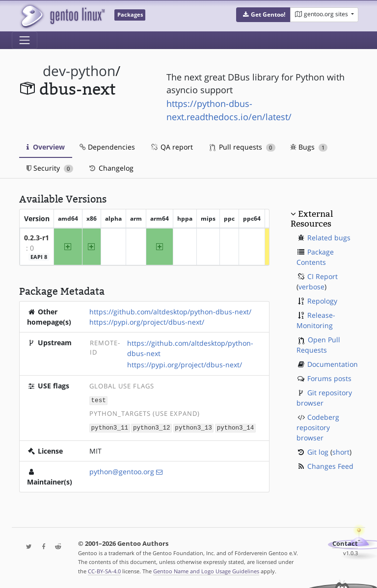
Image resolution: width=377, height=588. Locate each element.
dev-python (79, 71)
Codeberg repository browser (318, 427)
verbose (311, 287)
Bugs (309, 147)
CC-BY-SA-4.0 (104, 570)
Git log (318, 452)
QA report (171, 147)
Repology (322, 301)
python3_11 (110, 427)
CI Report (323, 276)
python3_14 (236, 427)
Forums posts (329, 378)
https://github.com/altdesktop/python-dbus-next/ (170, 312)
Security (50, 168)
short (341, 452)
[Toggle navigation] (25, 40)
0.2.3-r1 (37, 238)
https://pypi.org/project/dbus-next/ (147, 322)
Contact (345, 543)
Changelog (111, 168)
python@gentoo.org (122, 471)
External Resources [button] (312, 219)
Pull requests (242, 147)
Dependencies (107, 147)
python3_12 (152, 427)
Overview (46, 147)
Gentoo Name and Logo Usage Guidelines (206, 570)
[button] (263, 15)
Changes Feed (330, 466)
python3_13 (193, 427)
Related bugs (329, 238)
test (99, 400)
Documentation (333, 364)
